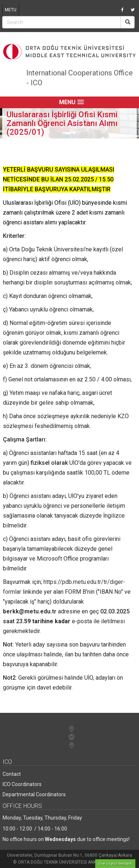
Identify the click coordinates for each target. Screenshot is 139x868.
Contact (12, 774)
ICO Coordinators (22, 784)
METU (11, 10)
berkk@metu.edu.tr (30, 611)
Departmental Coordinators (34, 794)
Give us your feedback (115, 864)
